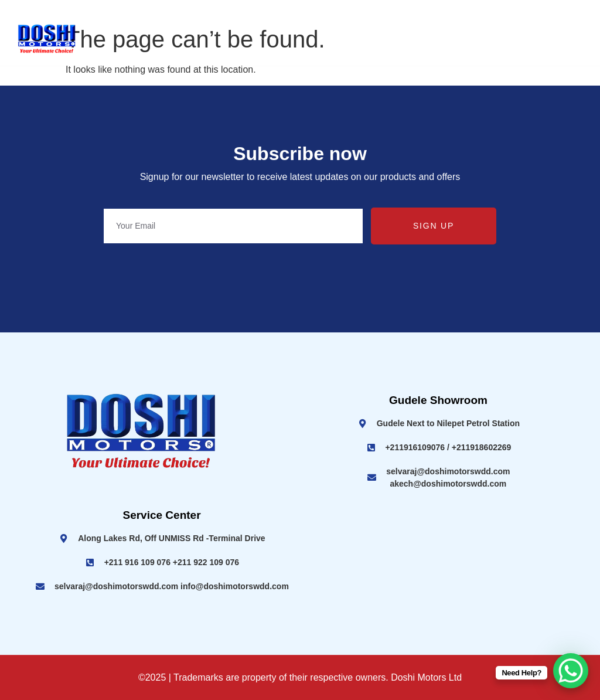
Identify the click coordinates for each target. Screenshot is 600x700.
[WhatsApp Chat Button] (571, 671)
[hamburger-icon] (577, 40)
